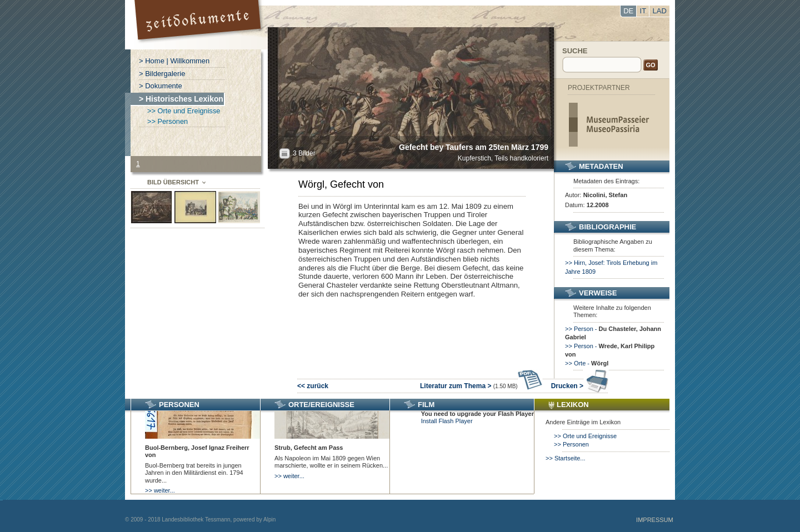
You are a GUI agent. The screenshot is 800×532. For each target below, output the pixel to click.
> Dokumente (161, 86)
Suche (575, 51)
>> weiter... (160, 490)
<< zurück (313, 386)
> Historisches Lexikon (181, 99)
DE (628, 11)
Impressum (655, 520)
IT (643, 11)
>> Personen (167, 121)
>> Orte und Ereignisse (184, 111)
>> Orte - (587, 363)
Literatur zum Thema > (481, 386)
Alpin (269, 520)
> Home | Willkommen (174, 61)
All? (284, 154)
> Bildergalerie (162, 74)
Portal (199, 25)
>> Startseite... (566, 458)
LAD (660, 11)
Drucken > (580, 386)
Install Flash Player (447, 421)
